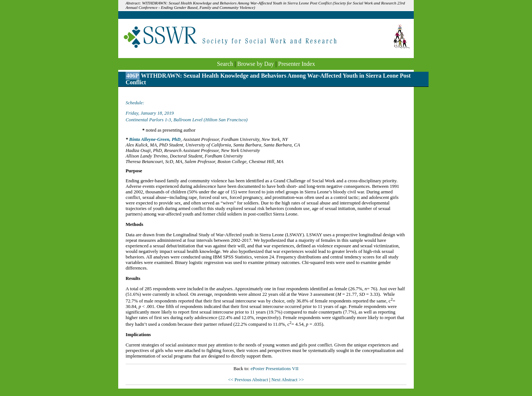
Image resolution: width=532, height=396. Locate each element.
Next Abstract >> (287, 380)
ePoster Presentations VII (274, 369)
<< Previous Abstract (248, 380)
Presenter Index (297, 64)
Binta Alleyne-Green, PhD (155, 139)
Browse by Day (256, 64)
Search (225, 64)
